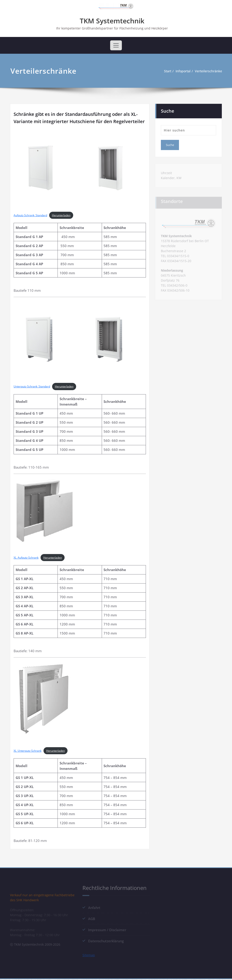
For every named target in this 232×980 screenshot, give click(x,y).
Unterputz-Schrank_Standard (32, 387)
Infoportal (183, 72)
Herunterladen (61, 216)
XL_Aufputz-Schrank (26, 558)
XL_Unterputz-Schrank (28, 751)
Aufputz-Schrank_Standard (30, 216)
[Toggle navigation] (116, 46)
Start (167, 72)
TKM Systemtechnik (112, 21)
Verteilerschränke (210, 72)
